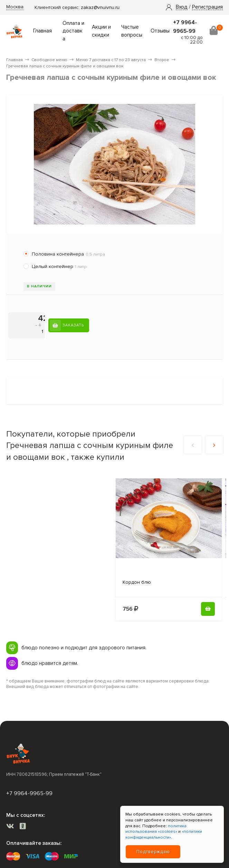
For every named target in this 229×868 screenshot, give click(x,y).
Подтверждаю (153, 852)
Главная (42, 31)
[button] (182, 7)
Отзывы (160, 31)
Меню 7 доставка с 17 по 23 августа (111, 60)
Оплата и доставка (73, 31)
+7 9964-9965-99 (29, 793)
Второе (162, 60)
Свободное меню (49, 60)
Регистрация (207, 7)
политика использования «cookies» (156, 829)
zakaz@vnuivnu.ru (100, 7)
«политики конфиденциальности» (164, 834)
